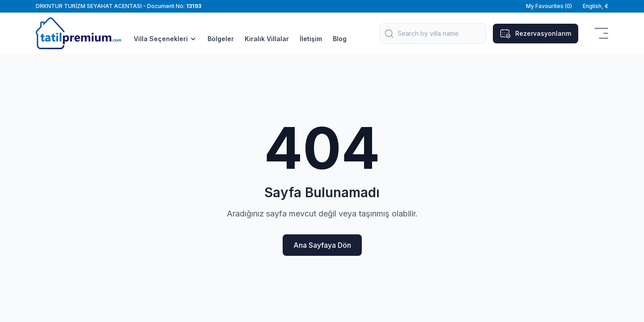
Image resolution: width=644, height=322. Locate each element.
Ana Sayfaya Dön (322, 245)
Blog (340, 39)
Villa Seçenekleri (165, 39)
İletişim (311, 39)
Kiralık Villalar (267, 39)
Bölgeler (221, 39)
